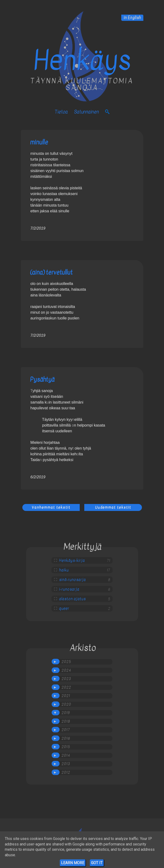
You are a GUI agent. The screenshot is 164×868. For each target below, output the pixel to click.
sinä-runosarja (72, 580)
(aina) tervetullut (51, 272)
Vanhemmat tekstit (51, 507)
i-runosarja (69, 589)
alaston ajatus (72, 599)
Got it (97, 863)
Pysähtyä (42, 379)
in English (132, 18)
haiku (64, 570)
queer (64, 608)
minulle (39, 142)
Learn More (73, 863)
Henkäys (82, 60)
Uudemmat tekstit (113, 507)
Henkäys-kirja (72, 561)
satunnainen (86, 112)
